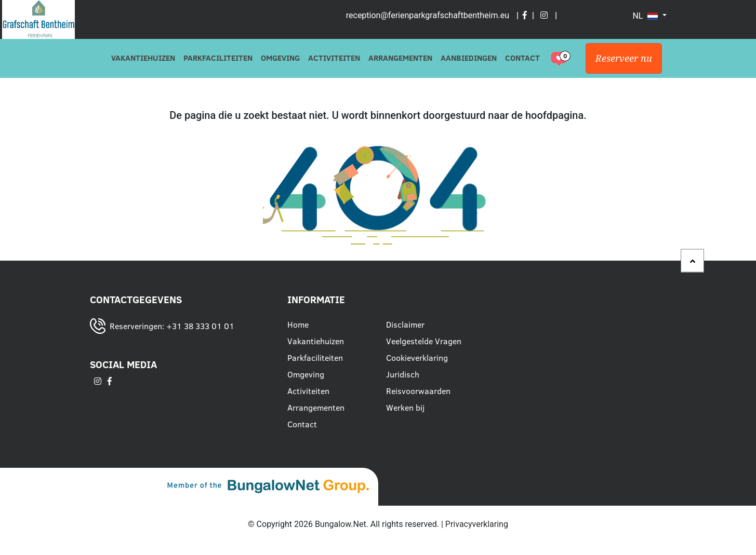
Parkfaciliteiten (218, 58)
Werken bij (405, 408)
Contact (522, 58)
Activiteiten (334, 58)
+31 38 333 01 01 (200, 326)
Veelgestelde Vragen (424, 341)
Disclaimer (405, 324)
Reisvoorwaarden (418, 391)
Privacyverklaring (477, 524)
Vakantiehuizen (143, 58)
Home (298, 324)
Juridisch (403, 374)
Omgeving (280, 58)
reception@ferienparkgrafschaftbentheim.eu (428, 15)
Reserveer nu (624, 58)
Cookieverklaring (417, 358)
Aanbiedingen (469, 58)
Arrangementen (400, 58)
